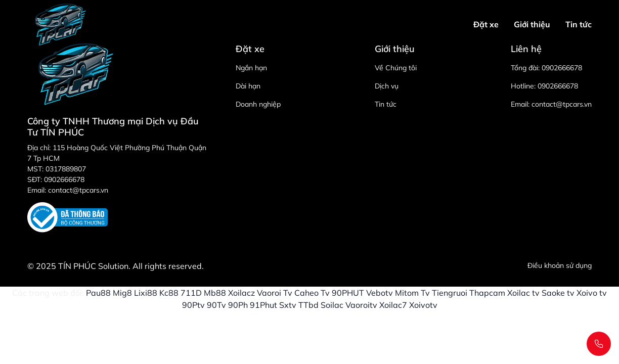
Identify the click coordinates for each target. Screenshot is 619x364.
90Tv (216, 305)
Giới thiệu (532, 24)
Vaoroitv (361, 305)
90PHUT (348, 293)
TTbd (308, 305)
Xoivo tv (592, 293)
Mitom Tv (412, 293)
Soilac (332, 305)
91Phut (263, 305)
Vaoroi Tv (275, 293)
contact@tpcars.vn (562, 104)
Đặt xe (486, 24)
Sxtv (288, 305)
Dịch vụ (387, 86)
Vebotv (380, 293)
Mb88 (215, 293)
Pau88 (98, 293)
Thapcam (487, 293)
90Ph (238, 305)
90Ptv (193, 305)
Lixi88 (146, 293)
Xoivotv (423, 305)
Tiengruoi (450, 293)
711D (191, 293)
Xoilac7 (393, 305)
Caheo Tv (312, 293)
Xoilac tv (523, 293)
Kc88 (169, 293)
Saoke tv (558, 293)
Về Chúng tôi (396, 68)
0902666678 (562, 68)
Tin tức (579, 24)
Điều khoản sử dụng (560, 265)
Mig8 (122, 293)
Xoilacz (241, 293)
